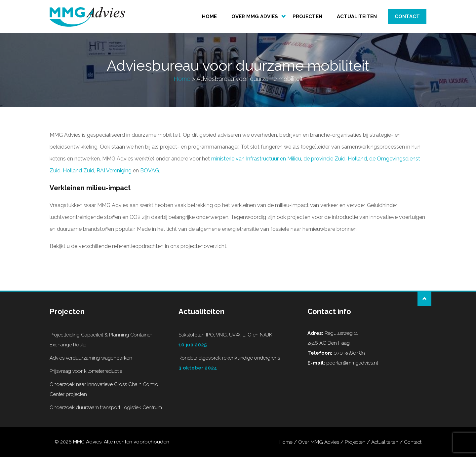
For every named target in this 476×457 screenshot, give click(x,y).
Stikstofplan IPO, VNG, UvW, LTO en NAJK (238, 341)
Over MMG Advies (255, 17)
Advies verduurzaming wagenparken (91, 358)
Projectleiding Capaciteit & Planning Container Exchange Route (101, 340)
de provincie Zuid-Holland (335, 159)
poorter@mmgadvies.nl (352, 363)
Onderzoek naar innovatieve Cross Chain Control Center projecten (105, 389)
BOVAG (150, 171)
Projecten (307, 17)
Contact (407, 17)
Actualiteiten (357, 17)
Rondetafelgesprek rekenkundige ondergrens (238, 364)
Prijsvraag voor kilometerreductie (86, 371)
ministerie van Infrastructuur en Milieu (256, 159)
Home (209, 17)
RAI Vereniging (114, 171)
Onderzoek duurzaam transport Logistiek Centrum (106, 407)
